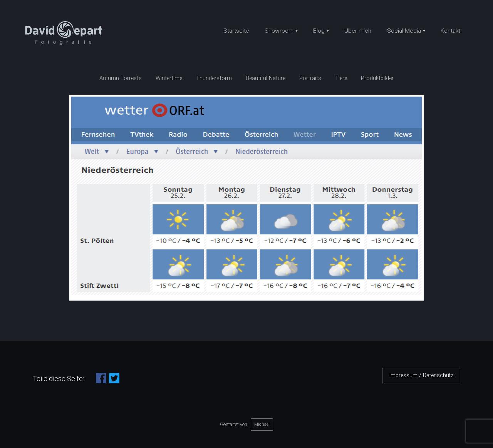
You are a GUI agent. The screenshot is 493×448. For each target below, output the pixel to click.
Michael (262, 424)
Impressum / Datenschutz (421, 375)
